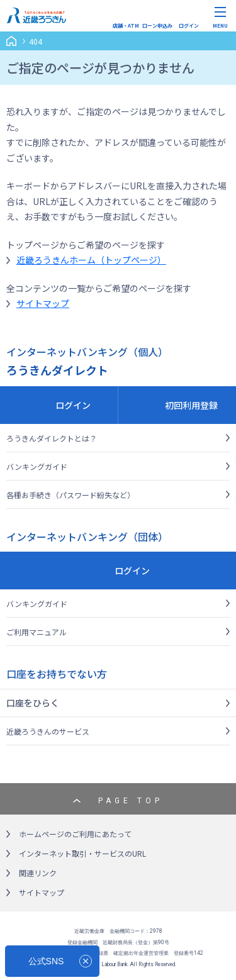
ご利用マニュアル (37, 632)
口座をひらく (33, 703)
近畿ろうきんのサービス (48, 731)
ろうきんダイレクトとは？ (52, 438)
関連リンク (38, 873)
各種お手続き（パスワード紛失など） (70, 495)
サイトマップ (43, 303)
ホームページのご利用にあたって (75, 834)
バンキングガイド (37, 466)
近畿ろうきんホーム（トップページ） (91, 260)
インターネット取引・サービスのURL (82, 853)
